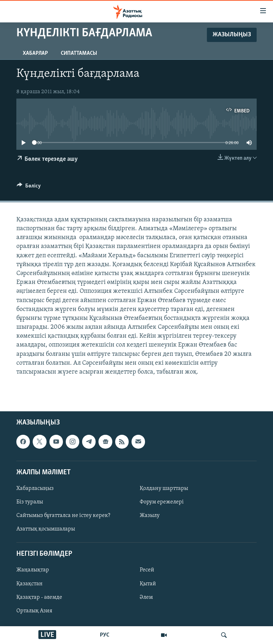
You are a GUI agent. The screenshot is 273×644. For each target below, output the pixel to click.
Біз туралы (30, 502)
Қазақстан (30, 584)
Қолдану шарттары (164, 489)
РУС (105, 635)
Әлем (146, 597)
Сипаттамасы (79, 53)
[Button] (29, 188)
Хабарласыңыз (35, 489)
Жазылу (150, 516)
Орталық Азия (34, 611)
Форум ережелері (162, 502)
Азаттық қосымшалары (46, 529)
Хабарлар (35, 53)
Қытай (148, 584)
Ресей (147, 570)
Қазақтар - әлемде (39, 597)
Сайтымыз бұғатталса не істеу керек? (63, 516)
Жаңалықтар (33, 570)
